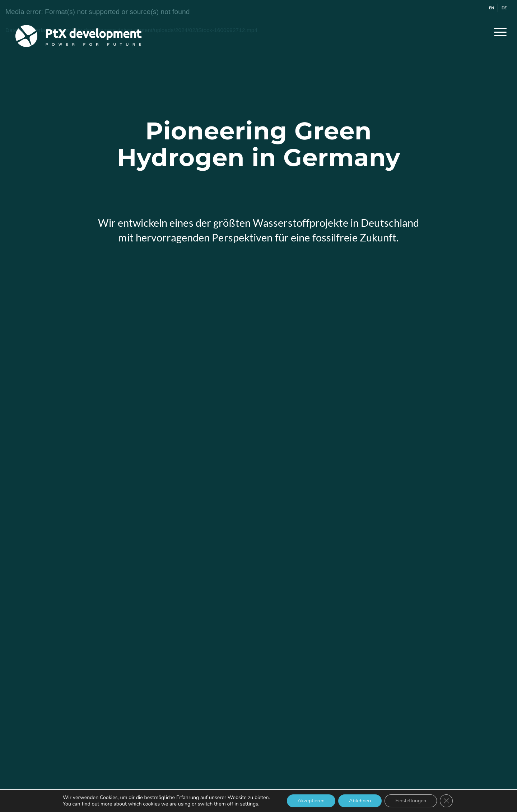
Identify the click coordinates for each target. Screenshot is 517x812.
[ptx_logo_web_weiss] (78, 32)
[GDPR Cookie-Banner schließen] (446, 801)
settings (249, 804)
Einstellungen (411, 801)
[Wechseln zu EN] (492, 8)
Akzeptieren (311, 801)
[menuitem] (492, 8)
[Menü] (498, 32)
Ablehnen (360, 801)
